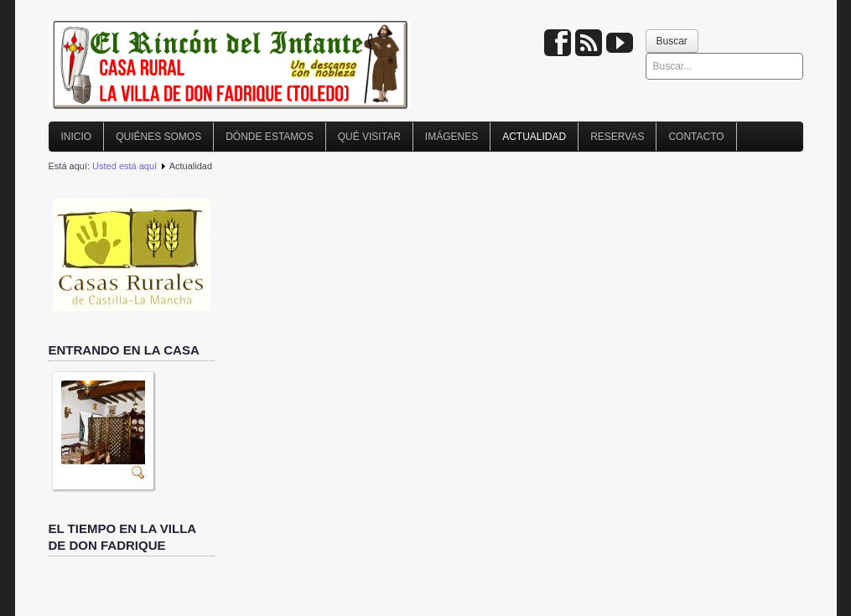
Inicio (77, 137)
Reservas (617, 137)
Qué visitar (369, 137)
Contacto (696, 137)
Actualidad (534, 137)
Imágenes (451, 137)
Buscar (672, 41)
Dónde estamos (269, 137)
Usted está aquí (125, 166)
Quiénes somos (158, 137)
